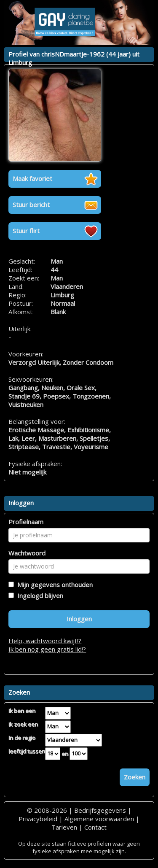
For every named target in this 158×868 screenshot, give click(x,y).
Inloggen (79, 619)
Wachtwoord (27, 553)
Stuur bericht (31, 205)
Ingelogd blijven (39, 596)
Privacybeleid (38, 819)
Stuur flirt (26, 231)
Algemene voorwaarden (99, 819)
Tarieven (64, 827)
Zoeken (135, 777)
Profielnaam (26, 522)
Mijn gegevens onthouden (53, 585)
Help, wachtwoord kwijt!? (45, 641)
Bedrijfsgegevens (100, 810)
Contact (95, 827)
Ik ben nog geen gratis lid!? (47, 649)
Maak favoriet (32, 178)
